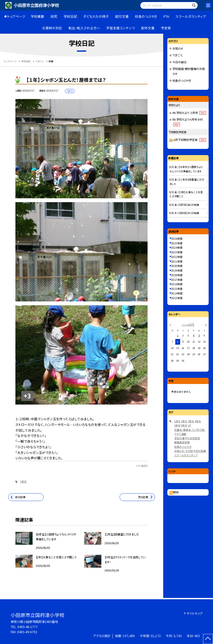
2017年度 (177, 280)
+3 (27, 396)
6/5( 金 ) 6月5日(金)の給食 (184, 205)
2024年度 (177, 248)
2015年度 (177, 289)
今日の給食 (200, 451)
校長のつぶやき (146, 16)
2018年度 (177, 275)
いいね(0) (142, 466)
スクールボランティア (191, 16)
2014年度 (177, 293)
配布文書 (148, 28)
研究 (54, 16)
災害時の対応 (52, 28)
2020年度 (177, 266)
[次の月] (206, 325)
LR (189, 425)
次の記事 (143, 497)
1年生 (23, 481)
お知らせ (178, 48)
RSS (176, 492)
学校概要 (37, 16)
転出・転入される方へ (84, 28)
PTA (166, 16)
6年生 (184, 425)
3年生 (191, 421)
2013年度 (177, 298)
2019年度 (177, 270)
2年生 (184, 421)
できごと (178, 55)
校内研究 (195, 438)
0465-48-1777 (27, 627)
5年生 (177, 425)
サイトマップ (195, 613)
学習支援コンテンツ (121, 28)
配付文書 (122, 16)
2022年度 (177, 257)
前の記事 (20, 497)
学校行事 (179, 438)
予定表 (166, 28)
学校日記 (70, 16)
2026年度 (177, 239)
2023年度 (177, 252)
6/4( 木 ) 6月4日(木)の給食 (184, 213)
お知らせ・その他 (184, 451)
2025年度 (177, 243)
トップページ (16, 16)
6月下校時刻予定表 (190, 140)
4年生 (198, 421)
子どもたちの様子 (96, 16)
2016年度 (177, 284)
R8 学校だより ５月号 (189, 113)
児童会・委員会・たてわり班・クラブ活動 (190, 432)
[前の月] (170, 325)
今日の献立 (180, 62)
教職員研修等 (182, 442)
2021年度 (177, 261)
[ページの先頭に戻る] (208, 639)
